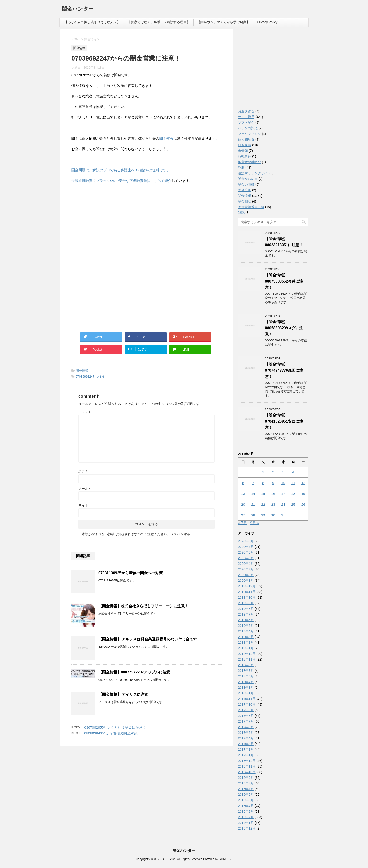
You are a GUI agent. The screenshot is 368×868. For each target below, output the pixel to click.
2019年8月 (246, 609)
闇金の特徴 (246, 184)
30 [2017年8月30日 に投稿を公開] (273, 515)
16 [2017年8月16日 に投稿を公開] (273, 494)
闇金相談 (245, 201)
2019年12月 (247, 586)
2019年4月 (246, 631)
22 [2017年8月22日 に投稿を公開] (263, 504)
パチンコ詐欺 (248, 128)
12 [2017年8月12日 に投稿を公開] (303, 483)
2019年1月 (246, 648)
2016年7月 (246, 789)
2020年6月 (246, 552)
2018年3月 (246, 688)
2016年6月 (246, 795)
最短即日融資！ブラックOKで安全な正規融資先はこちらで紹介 (121, 181)
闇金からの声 (248, 179)
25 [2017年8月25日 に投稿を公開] (293, 504)
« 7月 (242, 523)
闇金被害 (166, 138)
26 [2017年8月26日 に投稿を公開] (303, 504)
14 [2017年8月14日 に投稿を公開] (253, 494)
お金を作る (246, 111)
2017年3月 (246, 744)
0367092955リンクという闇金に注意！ (115, 727)
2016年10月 (247, 772)
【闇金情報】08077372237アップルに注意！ (136, 672)
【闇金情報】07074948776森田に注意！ (284, 370)
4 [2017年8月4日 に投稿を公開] (293, 472)
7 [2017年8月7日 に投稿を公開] (253, 483)
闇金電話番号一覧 (251, 207)
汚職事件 (245, 156)
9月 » (255, 523)
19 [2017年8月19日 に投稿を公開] (303, 494)
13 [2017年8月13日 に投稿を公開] (243, 494)
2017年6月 (246, 727)
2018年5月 (246, 676)
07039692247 (85, 377)
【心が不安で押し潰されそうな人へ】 (92, 22)
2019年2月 (246, 642)
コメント (85, 412)
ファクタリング (249, 134)
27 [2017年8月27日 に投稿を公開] (243, 515)
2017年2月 (246, 749)
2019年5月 (246, 626)
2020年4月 (246, 564)
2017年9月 (246, 710)
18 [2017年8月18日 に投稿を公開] (293, 494)
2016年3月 (246, 811)
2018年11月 (247, 659)
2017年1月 (246, 755)
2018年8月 (246, 665)
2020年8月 (246, 541)
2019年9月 (246, 603)
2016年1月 (246, 823)
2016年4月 (246, 806)
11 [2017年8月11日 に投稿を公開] (293, 483)
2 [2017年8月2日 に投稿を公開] (273, 472)
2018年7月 (246, 671)
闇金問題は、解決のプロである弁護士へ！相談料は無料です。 (121, 170)
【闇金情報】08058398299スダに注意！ (284, 328)
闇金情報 (82, 371)
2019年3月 (246, 637)
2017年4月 (246, 738)
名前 (83, 472)
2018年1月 (246, 693)
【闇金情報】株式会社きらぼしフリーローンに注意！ (143, 606)
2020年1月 (246, 581)
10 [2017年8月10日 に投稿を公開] (283, 483)
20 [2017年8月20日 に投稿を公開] (243, 504)
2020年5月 (246, 558)
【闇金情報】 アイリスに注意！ (125, 694)
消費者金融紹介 (249, 162)
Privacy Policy (267, 22)
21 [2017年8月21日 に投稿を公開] (253, 504)
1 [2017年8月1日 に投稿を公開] (263, 472)
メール (84, 489)
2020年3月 (246, 569)
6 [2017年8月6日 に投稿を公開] (243, 483)
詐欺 (241, 168)
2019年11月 (247, 592)
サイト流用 (246, 117)
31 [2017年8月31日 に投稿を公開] (283, 515)
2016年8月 (246, 783)
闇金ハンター (78, 9)
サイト (83, 505)
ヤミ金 (101, 377)
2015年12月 (247, 828)
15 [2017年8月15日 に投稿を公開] (263, 494)
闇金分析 (245, 190)
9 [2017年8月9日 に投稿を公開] (273, 483)
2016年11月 (247, 766)
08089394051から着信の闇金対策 (111, 733)
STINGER (225, 859)
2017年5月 (246, 733)
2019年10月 (247, 597)
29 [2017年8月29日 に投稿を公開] (263, 515)
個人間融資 (246, 139)
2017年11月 (247, 699)
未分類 (243, 151)
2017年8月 (246, 716)
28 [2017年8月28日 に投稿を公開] (253, 515)
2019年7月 (246, 614)
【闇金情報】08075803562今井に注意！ (284, 281)
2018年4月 (246, 682)
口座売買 (245, 145)
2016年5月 (246, 800)
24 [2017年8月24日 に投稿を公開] (283, 504)
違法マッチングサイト (254, 173)
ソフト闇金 (246, 122)
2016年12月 (247, 761)
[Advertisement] (107, 218)
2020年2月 (246, 575)
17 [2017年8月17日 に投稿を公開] (283, 494)
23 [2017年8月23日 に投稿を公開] (273, 504)
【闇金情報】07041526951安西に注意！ (284, 421)
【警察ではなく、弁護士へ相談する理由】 (159, 22)
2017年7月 (246, 721)
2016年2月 (246, 817)
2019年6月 (246, 620)
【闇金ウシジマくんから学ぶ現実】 (223, 22)
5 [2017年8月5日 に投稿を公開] (303, 472)
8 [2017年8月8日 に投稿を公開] (263, 483)
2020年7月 (246, 547)
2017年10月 (247, 704)
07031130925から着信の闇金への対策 (130, 573)
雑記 (241, 213)
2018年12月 (247, 654)
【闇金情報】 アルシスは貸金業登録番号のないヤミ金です (148, 639)
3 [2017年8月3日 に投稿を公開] (283, 472)
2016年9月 (246, 778)
